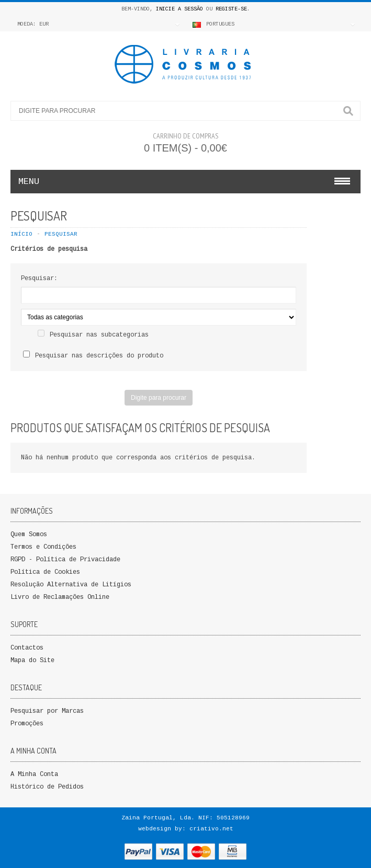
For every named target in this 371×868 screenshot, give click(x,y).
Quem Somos (29, 535)
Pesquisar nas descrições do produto (99, 356)
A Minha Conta (34, 774)
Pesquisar (61, 234)
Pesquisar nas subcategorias (99, 335)
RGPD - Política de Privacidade (65, 560)
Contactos (27, 648)
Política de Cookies (45, 572)
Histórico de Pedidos (47, 787)
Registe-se (231, 9)
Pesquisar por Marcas (47, 711)
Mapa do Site (32, 661)
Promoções (27, 724)
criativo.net (211, 829)
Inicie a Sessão (179, 9)
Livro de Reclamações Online (60, 597)
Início (21, 234)
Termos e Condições (43, 547)
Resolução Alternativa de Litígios (71, 585)
